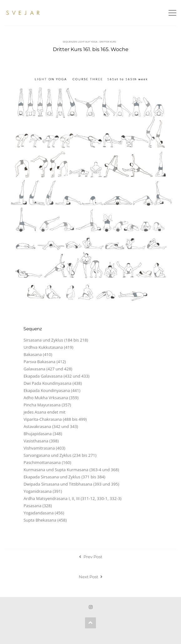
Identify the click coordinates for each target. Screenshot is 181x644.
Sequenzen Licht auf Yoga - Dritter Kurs (89, 41)
